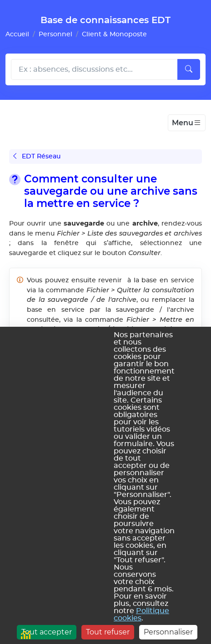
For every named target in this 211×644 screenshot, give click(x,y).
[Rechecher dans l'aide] (94, 69)
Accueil (17, 34)
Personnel (55, 34)
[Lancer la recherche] (189, 69)
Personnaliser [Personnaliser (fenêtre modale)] (168, 632)
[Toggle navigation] (187, 123)
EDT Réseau (37, 156)
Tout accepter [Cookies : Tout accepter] (47, 632)
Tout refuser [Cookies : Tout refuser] (108, 632)
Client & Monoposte (114, 34)
